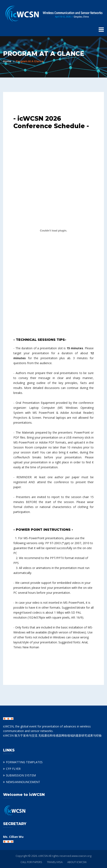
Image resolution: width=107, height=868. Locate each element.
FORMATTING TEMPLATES (24, 762)
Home (7, 61)
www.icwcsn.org (81, 856)
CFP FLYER (13, 769)
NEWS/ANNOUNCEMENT (23, 782)
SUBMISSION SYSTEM (21, 775)
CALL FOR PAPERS (31, 862)
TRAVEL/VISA (55, 862)
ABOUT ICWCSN (77, 862)
